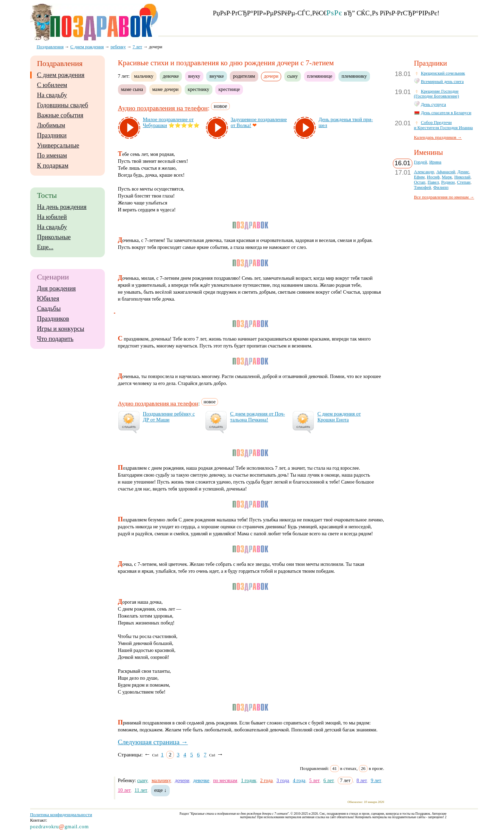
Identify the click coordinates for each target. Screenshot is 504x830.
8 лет (362, 780)
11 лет (141, 790)
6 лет (329, 780)
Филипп (441, 187)
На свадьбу (52, 95)
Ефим (419, 177)
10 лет (124, 790)
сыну (293, 76)
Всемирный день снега (443, 82)
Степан (464, 182)
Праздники (52, 135)
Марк (447, 177)
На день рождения (62, 207)
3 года (283, 780)
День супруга (434, 104)
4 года (299, 780)
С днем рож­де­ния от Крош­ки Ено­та (339, 417)
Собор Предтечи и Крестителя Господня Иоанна (444, 125)
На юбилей (52, 217)
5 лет (314, 780)
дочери (182, 780)
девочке (171, 76)
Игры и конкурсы (61, 329)
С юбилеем (52, 85)
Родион (448, 182)
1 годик (249, 780)
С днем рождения (61, 75)
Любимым (51, 125)
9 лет (376, 780)
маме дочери (166, 89)
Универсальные (58, 145)
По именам (52, 156)
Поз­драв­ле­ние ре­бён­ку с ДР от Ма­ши (169, 417)
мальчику (144, 76)
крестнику (199, 89)
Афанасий (446, 172)
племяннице (320, 76)
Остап (420, 182)
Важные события (60, 115)
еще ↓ (160, 790)
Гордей (421, 162)
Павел (433, 182)
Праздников (53, 319)
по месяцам (225, 780)
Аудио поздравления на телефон (163, 108)
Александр (424, 172)
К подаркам (53, 166)
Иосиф (433, 177)
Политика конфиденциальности (61, 815)
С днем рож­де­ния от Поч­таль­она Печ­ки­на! (258, 417)
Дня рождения (57, 288)
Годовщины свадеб (63, 105)
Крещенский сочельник (443, 73)
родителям (244, 76)
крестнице (229, 89)
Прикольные (54, 237)
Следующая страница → (153, 742)
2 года (267, 780)
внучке (216, 76)
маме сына (132, 89)
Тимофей (423, 187)
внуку (194, 76)
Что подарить (55, 339)
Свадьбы (49, 309)
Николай (463, 177)
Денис (463, 172)
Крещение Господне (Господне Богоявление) (437, 94)
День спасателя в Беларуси (446, 113)
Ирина (435, 162)
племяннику (354, 76)
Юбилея (48, 299)
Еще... (45, 247)
